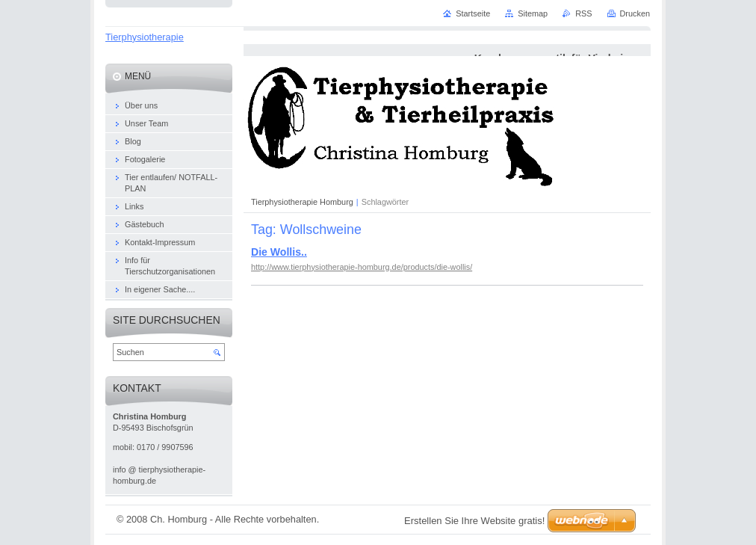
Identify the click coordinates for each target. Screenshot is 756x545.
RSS (583, 13)
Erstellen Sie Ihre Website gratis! (474, 521)
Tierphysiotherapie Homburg (302, 202)
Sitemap (533, 13)
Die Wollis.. (279, 252)
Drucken (635, 13)
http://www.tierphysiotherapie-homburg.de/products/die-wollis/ (362, 267)
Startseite (473, 13)
